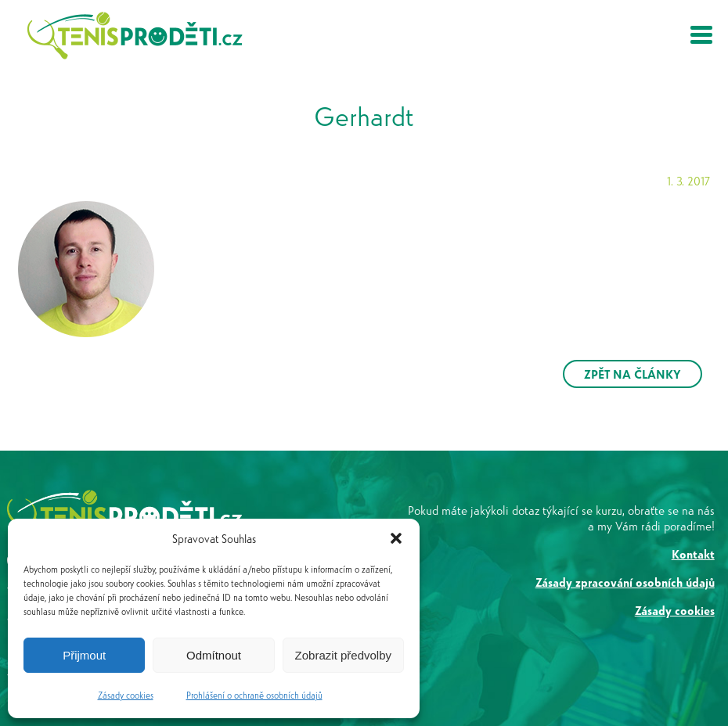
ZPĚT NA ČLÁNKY (632, 374)
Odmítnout (214, 655)
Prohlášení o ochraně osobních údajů (254, 695)
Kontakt (693, 553)
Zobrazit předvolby (343, 655)
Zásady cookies (126, 695)
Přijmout (84, 655)
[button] (396, 538)
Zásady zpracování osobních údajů (625, 582)
